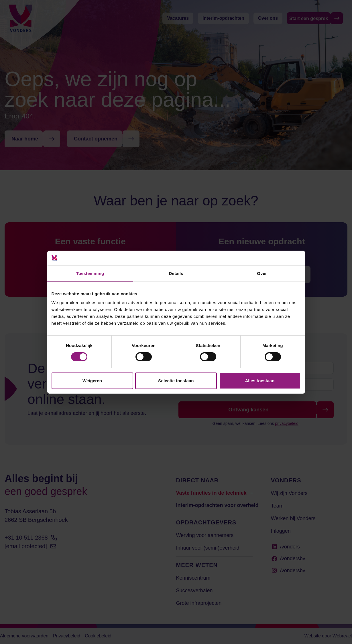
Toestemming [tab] (90, 273)
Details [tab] (176, 273)
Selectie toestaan (176, 381)
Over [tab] (262, 273)
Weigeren (92, 381)
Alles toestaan (260, 381)
